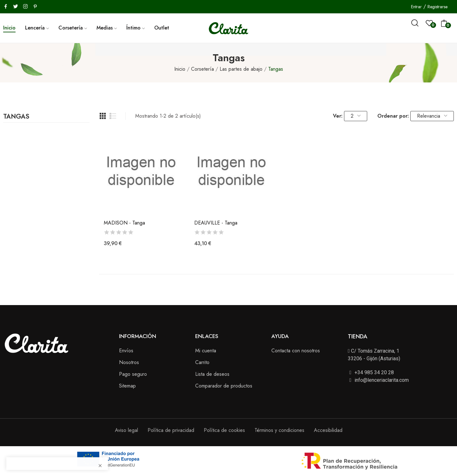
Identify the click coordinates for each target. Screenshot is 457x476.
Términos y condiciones (279, 430)
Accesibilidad (328, 430)
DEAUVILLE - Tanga (216, 223)
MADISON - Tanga (124, 223)
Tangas (16, 117)
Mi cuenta (206, 351)
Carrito (202, 362)
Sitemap (127, 386)
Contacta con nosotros (296, 351)
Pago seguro (133, 374)
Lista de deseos (212, 374)
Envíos (126, 351)
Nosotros (129, 362)
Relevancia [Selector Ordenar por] (432, 116)
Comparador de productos (224, 386)
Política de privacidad (171, 430)
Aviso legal (126, 430)
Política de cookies (224, 430)
